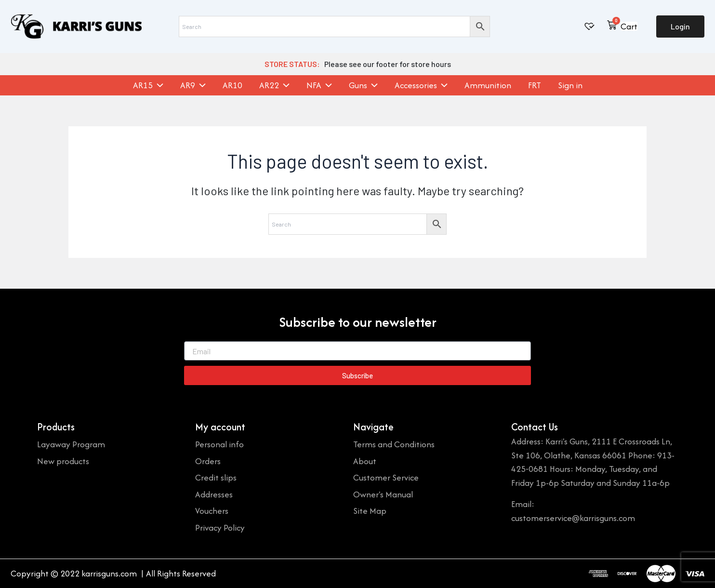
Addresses (214, 494)
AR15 (148, 85)
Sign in (570, 85)
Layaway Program (71, 444)
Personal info (219, 444)
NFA (319, 85)
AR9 (193, 85)
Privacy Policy (220, 528)
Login (680, 26)
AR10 (232, 85)
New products (63, 461)
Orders (208, 461)
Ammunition (488, 85)
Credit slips (216, 477)
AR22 (274, 85)
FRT (535, 85)
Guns (363, 85)
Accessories (421, 85)
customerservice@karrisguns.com (573, 518)
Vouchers (212, 511)
